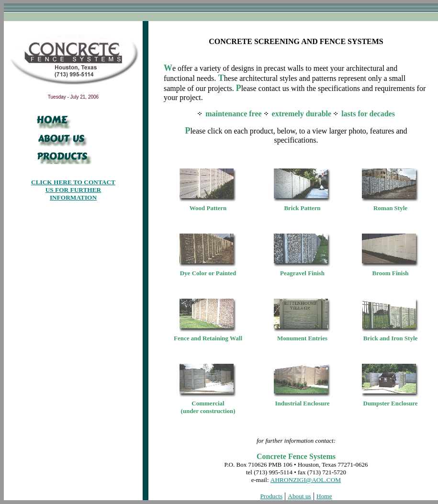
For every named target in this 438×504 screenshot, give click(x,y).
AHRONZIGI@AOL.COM (306, 480)
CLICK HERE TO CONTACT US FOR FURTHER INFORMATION (73, 190)
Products (271, 496)
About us (299, 496)
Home (324, 496)
